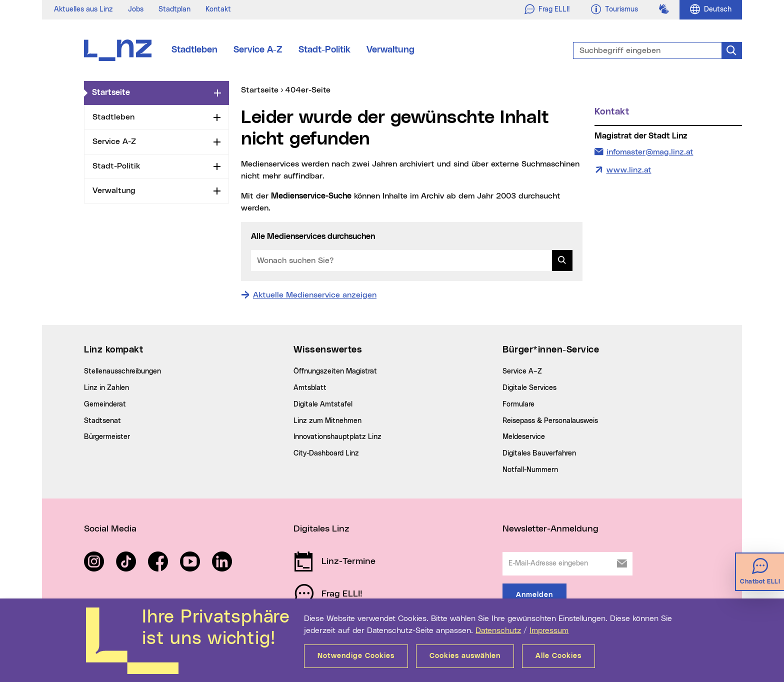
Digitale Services (529, 388)
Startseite (151, 92)
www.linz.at (629, 170)
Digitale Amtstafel (323, 404)
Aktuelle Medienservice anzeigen (315, 295)
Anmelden (534, 595)
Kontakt (218, 9)
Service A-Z (258, 50)
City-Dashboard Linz (326, 453)
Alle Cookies (558, 656)
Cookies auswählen (465, 656)
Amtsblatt (310, 388)
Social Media (110, 529)
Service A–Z (522, 371)
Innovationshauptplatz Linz (337, 437)
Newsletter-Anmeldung (550, 529)
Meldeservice (524, 437)
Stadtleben (194, 50)
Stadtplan (174, 9)
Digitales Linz (321, 529)
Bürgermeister (107, 437)
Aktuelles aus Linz (83, 9)
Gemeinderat (105, 404)
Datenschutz (498, 630)
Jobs (136, 9)
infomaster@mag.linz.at (650, 151)
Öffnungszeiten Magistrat (335, 371)
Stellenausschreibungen (122, 371)
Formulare (518, 404)
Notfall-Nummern (530, 470)
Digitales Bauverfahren (539, 453)
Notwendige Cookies (356, 656)
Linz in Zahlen (106, 388)
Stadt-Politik (324, 50)
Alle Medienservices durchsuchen (313, 236)
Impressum (549, 630)
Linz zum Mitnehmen (327, 421)
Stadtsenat (102, 421)
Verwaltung (390, 50)
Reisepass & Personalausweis (550, 421)
